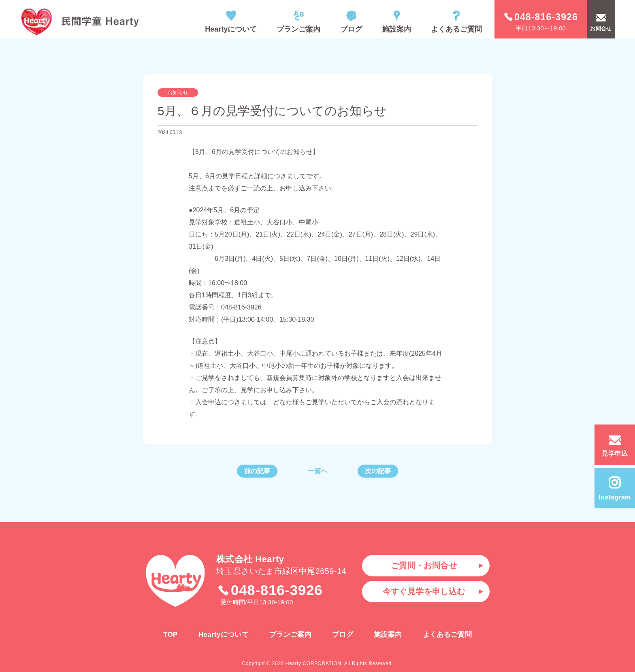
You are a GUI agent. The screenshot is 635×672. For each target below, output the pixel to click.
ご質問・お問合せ (424, 565)
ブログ (351, 22)
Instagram (615, 489)
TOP (170, 635)
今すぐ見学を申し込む (424, 591)
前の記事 (257, 471)
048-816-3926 (270, 590)
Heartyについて (231, 22)
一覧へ (317, 471)
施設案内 (396, 22)
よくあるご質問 (456, 22)
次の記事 (378, 471)
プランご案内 (298, 22)
